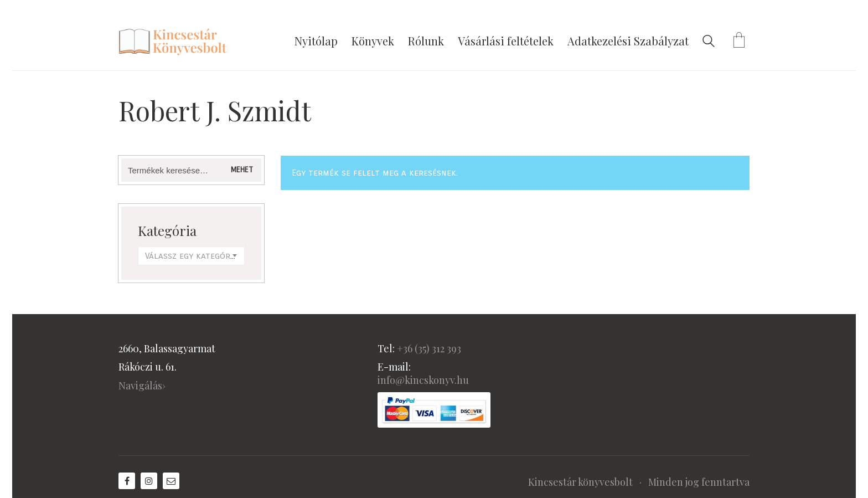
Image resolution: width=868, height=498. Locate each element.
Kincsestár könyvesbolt (580, 482)
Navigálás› (142, 386)
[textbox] (191, 256)
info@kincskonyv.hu (423, 380)
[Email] (171, 481)
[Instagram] (149, 481)
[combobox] (191, 256)
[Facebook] (127, 481)
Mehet (242, 170)
